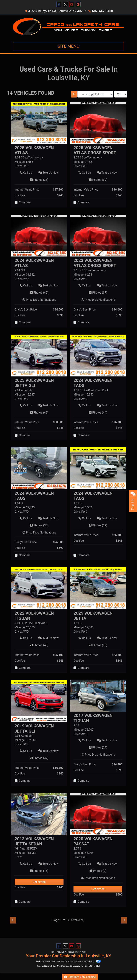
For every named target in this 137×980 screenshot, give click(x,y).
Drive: (18, 166)
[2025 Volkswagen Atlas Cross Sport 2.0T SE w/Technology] (98, 123)
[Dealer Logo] (68, 27)
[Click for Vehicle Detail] (39, 152)
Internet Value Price (27, 190)
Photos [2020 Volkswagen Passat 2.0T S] (98, 871)
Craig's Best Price (26, 310)
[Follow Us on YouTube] (72, 4)
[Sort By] (95, 94)
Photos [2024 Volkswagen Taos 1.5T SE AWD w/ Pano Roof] (98, 413)
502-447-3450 (102, 11)
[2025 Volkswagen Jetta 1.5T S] (98, 588)
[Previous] (13, 920)
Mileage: (20, 162)
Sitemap (73, 961)
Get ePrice (39, 882)
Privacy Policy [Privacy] (81, 952)
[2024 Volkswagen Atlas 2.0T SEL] (39, 235)
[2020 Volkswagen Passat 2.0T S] (98, 814)
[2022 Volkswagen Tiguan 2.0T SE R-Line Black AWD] (39, 588)
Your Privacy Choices (89, 961)
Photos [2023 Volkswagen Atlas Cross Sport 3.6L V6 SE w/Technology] (98, 293)
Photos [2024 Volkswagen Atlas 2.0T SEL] (39, 293)
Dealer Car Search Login (46, 961)
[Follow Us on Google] (78, 4)
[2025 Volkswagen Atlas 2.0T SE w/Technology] (39, 123)
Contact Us (70, 952)
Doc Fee (20, 195)
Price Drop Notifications (39, 300)
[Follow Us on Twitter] (65, 4)
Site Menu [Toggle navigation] (68, 46)
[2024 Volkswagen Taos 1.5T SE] (39, 468)
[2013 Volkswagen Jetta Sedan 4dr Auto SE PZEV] (39, 814)
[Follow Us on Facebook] (59, 4)
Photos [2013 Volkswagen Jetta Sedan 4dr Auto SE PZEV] (39, 871)
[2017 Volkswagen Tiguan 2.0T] (98, 696)
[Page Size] (121, 94)
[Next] (124, 920)
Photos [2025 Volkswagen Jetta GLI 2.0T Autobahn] (39, 413)
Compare (25, 202)
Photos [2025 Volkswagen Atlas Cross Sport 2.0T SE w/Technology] (98, 180)
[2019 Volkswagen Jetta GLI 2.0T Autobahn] (39, 701)
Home (53, 952)
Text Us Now (48, 173)
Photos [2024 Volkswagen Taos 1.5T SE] (39, 525)
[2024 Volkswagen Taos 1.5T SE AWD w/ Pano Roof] (98, 355)
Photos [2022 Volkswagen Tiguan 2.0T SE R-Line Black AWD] (39, 645)
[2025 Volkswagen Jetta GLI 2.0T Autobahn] (39, 355)
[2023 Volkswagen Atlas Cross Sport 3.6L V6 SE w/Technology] (98, 235)
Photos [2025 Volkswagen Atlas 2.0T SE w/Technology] (39, 180)
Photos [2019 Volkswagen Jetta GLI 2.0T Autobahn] (39, 758)
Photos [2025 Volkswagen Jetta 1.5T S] (98, 645)
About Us (60, 952)
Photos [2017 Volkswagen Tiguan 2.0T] (98, 747)
